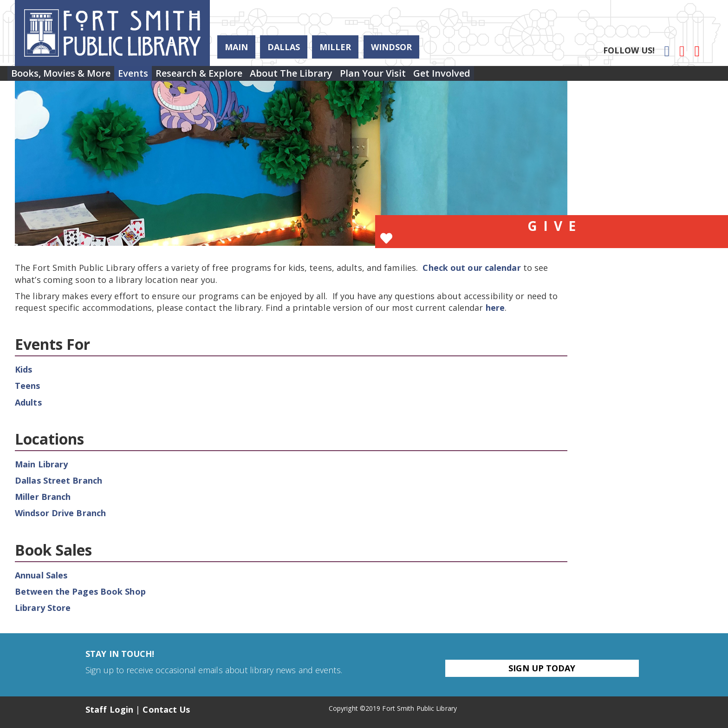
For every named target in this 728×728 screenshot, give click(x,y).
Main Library (41, 464)
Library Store (43, 608)
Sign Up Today (542, 668)
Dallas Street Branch (58, 480)
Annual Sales (41, 575)
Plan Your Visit (423, 77)
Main (236, 47)
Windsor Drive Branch (60, 513)
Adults (28, 402)
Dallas (284, 47)
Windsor (391, 47)
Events (150, 77)
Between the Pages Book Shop (80, 591)
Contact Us (166, 709)
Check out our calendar (471, 268)
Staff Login (109, 709)
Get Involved (503, 77)
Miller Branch (43, 497)
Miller (335, 47)
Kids (23, 369)
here (495, 308)
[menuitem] (66, 77)
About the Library (330, 77)
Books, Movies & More (66, 77)
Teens (28, 386)
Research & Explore (227, 77)
